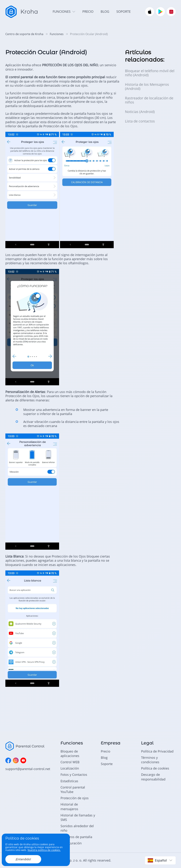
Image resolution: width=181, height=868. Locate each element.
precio (88, 12)
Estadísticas (69, 781)
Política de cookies (155, 768)
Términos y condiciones (150, 760)
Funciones (57, 34)
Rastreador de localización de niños (149, 100)
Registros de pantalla (76, 837)
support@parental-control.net (28, 769)
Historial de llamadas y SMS (78, 817)
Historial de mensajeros (69, 806)
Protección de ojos (75, 798)
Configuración (71, 843)
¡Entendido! (23, 859)
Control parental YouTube (73, 789)
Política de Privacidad (157, 751)
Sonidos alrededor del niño (77, 828)
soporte (124, 12)
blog (105, 12)
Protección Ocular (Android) (89, 34)
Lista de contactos (140, 121)
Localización (70, 768)
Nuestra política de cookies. (44, 850)
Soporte (107, 764)
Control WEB (70, 762)
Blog (104, 758)
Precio (106, 751)
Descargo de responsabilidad (153, 777)
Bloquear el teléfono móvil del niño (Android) (150, 73)
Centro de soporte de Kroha (24, 34)
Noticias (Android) (140, 112)
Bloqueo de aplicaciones (70, 754)
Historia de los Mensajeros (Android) (147, 86)
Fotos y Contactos (74, 775)
